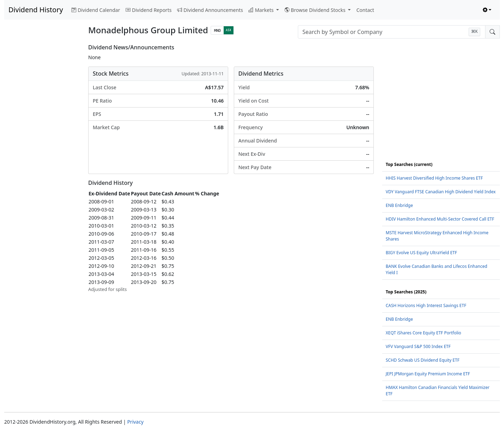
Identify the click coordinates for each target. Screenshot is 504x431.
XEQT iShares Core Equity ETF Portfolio (423, 333)
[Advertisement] (42, 149)
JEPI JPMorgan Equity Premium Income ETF (428, 374)
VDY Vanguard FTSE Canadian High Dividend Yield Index (441, 192)
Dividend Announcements (210, 10)
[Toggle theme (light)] (487, 10)
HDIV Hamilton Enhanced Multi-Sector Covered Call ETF (440, 219)
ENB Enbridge (399, 205)
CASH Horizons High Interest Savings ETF (426, 305)
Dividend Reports (149, 10)
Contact (365, 10)
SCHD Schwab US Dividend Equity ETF (423, 360)
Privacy (135, 422)
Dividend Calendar (96, 10)
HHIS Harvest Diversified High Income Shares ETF (434, 178)
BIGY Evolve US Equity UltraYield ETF (421, 253)
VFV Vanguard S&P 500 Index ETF (418, 346)
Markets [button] (262, 10)
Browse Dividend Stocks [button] (316, 10)
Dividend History (36, 10)
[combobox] (392, 32)
